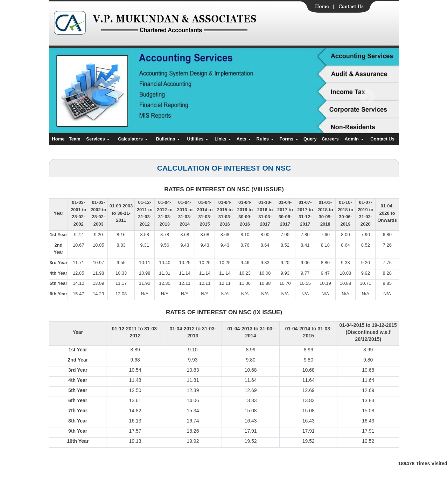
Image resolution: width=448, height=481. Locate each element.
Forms (289, 139)
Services (98, 139)
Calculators (133, 139)
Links (223, 139)
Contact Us (382, 139)
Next (367, 97)
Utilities (198, 139)
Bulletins (168, 139)
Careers (330, 139)
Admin (354, 139)
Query (310, 139)
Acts (244, 139)
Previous (78, 97)
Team (75, 139)
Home (58, 139)
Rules (265, 139)
